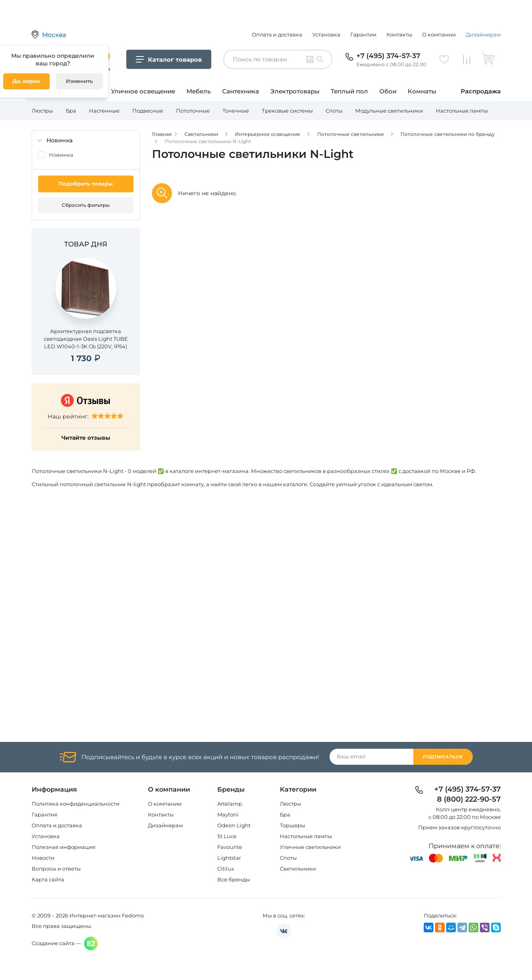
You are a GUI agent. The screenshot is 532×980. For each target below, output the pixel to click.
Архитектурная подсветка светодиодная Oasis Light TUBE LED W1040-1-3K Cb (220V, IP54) (86, 339)
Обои (388, 91)
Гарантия (45, 814)
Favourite (230, 847)
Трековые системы (287, 111)
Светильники (298, 869)
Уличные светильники (310, 847)
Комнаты (422, 91)
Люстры (42, 111)
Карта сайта (48, 879)
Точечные (236, 111)
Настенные (104, 111)
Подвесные (148, 111)
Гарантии (363, 34)
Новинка (61, 155)
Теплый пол (349, 91)
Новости (43, 858)
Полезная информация (64, 847)
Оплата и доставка (277, 34)
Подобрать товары (86, 184)
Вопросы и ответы (56, 869)
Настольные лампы (462, 111)
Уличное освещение (143, 91)
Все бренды (234, 879)
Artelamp (230, 804)
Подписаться (443, 757)
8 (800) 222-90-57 (469, 800)
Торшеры (292, 825)
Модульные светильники (389, 111)
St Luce (227, 836)
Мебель (199, 91)
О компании (439, 34)
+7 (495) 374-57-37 (388, 56)
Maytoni (228, 814)
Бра (71, 111)
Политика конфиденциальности (76, 804)
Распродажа (481, 91)
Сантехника (241, 91)
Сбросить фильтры (86, 205)
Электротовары (295, 91)
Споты (334, 111)
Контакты (399, 34)
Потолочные (193, 111)
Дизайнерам (483, 34)
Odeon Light (234, 825)
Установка (326, 34)
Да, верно (26, 81)
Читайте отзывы (86, 438)
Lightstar (229, 858)
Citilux (226, 869)
